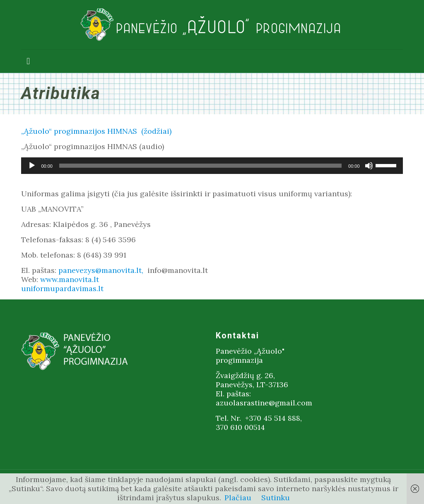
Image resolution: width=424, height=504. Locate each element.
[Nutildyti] (369, 166)
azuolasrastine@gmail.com (264, 403)
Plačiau (238, 498)
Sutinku (276, 498)
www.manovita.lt (70, 279)
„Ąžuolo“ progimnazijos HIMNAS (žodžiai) (96, 131)
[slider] (200, 166)
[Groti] (32, 166)
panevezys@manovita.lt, (102, 270)
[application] (212, 166)
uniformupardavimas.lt (62, 288)
